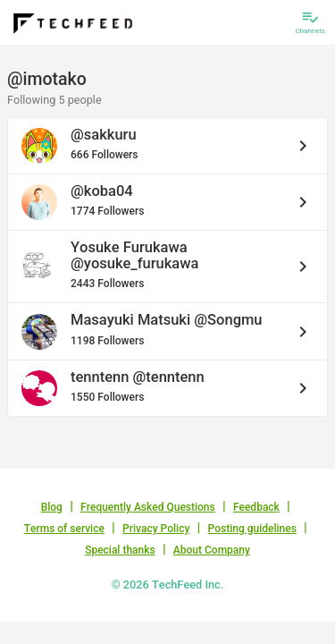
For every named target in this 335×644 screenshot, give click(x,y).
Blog (52, 507)
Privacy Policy (156, 529)
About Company (212, 550)
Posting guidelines (252, 529)
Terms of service (64, 529)
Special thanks (120, 550)
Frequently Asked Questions (148, 507)
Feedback (256, 507)
